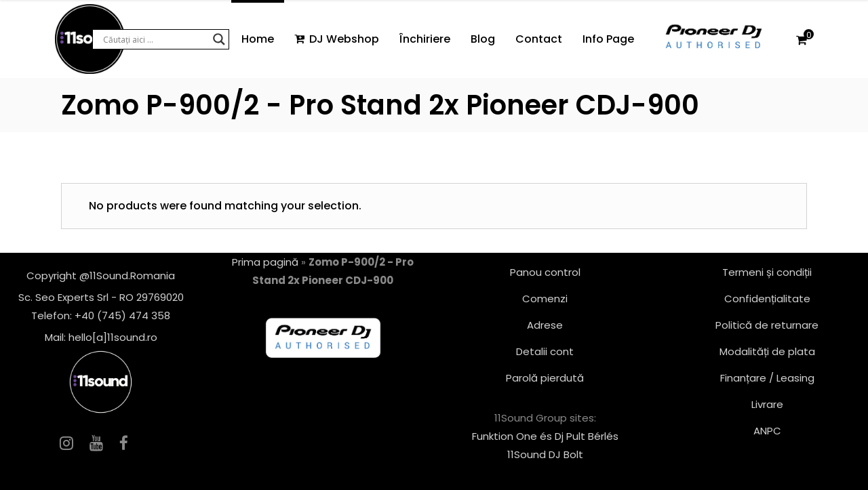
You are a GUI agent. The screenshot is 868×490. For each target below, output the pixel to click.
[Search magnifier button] (219, 39)
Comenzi (545, 299)
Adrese (545, 325)
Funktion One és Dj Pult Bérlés (545, 436)
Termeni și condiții (767, 272)
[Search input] (155, 39)
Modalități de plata (767, 351)
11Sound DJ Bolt (545, 454)
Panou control (545, 272)
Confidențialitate (767, 299)
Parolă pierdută (545, 378)
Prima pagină (265, 262)
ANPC (767, 431)
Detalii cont (545, 351)
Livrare (767, 404)
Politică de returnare (767, 325)
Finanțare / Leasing (767, 378)
